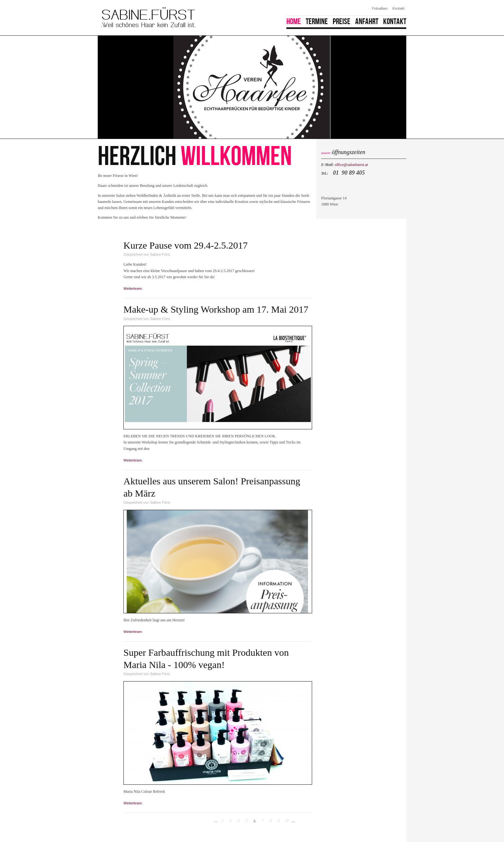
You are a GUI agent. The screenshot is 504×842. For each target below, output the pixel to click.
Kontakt (398, 8)
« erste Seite (201, 821)
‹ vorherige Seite (209, 821)
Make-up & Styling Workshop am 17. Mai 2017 (216, 309)
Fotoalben (380, 8)
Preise (342, 22)
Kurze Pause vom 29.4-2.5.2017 (186, 245)
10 (287, 820)
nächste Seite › (300, 821)
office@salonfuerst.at (351, 165)
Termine (317, 22)
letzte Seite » (308, 821)
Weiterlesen (134, 288)
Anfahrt (367, 22)
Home (294, 22)
